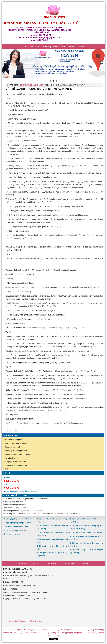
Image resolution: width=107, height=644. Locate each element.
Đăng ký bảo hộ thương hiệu (16, 462)
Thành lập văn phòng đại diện (16, 451)
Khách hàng (52, 564)
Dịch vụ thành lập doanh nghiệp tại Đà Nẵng (25, 621)
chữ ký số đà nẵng (58, 633)
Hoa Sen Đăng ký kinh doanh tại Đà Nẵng (53, 12)
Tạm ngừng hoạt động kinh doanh (19, 523)
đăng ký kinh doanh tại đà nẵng (36, 633)
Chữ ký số (9, 469)
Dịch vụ (22, 564)
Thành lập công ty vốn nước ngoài (18, 454)
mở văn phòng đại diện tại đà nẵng (75, 630)
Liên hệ (85, 564)
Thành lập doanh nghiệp (13, 440)
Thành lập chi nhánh (13, 447)
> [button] (101, 63)
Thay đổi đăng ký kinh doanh (16, 443)
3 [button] (57, 81)
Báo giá (36, 564)
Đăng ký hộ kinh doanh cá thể (16, 465)
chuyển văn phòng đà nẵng (78, 633)
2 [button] (54, 81)
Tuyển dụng (70, 564)
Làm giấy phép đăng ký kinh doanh (19, 519)
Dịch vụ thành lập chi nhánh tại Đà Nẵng (87, 532)
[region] (53, 63)
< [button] (6, 63)
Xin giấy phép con (12, 458)
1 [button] (51, 81)
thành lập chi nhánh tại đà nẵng (46, 630)
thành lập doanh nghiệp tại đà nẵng (17, 630)
